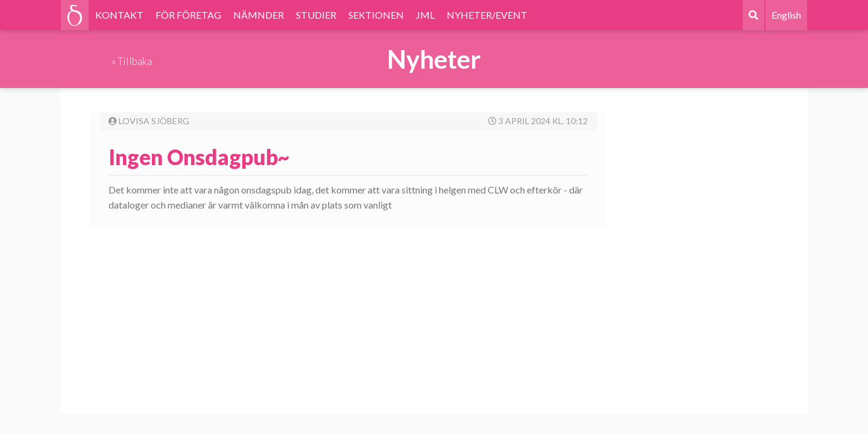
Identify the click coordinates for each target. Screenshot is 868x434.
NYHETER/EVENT (487, 15)
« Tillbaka (132, 61)
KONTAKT (119, 15)
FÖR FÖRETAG (188, 15)
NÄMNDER (259, 15)
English (786, 15)
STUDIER (316, 15)
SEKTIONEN (376, 15)
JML (425, 15)
